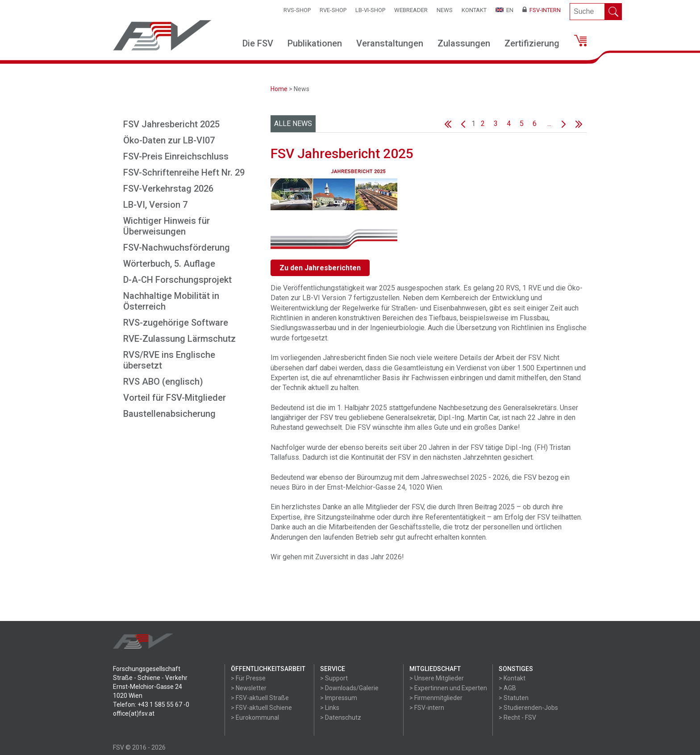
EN (504, 10)
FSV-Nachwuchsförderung (177, 247)
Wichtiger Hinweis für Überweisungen (167, 226)
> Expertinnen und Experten (448, 688)
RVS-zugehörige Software (176, 323)
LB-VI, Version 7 (155, 205)
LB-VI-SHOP (370, 10)
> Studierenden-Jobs (528, 708)
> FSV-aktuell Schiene (261, 708)
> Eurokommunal (255, 717)
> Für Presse (248, 678)
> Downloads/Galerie (349, 688)
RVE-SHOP (333, 10)
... (549, 124)
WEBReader (411, 10)
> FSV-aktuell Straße (260, 698)
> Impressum (339, 698)
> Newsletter (249, 688)
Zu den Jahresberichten (320, 268)
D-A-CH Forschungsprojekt (177, 280)
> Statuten (514, 698)
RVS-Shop (297, 10)
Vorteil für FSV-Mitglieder (175, 398)
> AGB (507, 688)
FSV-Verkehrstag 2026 (168, 189)
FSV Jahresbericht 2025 (171, 124)
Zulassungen (464, 43)
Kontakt (474, 10)
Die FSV (258, 43)
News (445, 10)
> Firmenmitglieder (436, 698)
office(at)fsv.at (134, 713)
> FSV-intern (427, 708)
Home (279, 89)
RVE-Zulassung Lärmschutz (179, 339)
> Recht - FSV (517, 717)
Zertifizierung (532, 43)
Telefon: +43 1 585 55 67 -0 (151, 705)
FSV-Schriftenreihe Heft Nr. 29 (184, 172)
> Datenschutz (341, 717)
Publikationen (315, 43)
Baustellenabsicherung (169, 414)
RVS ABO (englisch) (163, 382)
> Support (334, 678)
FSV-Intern (542, 10)
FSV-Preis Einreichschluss (176, 156)
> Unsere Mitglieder (437, 678)
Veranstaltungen (390, 43)
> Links (330, 708)
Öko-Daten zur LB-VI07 (169, 140)
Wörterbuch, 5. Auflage (169, 264)
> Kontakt (512, 678)
